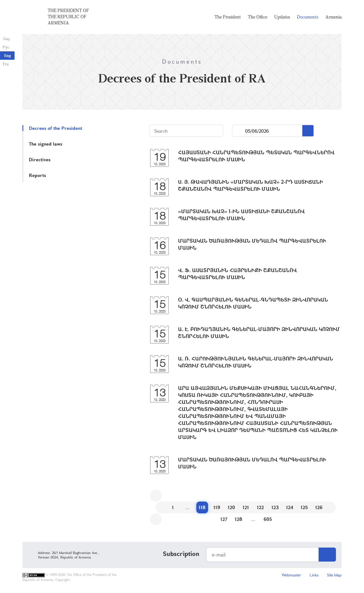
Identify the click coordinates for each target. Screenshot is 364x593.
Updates (282, 17)
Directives (40, 159)
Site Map (334, 575)
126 (319, 507)
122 (260, 507)
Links (314, 575)
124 (290, 507)
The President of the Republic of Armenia (68, 17)
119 (217, 507)
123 (275, 507)
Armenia (333, 17)
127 (224, 519)
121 (246, 507)
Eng (8, 55)
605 (268, 519)
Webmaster (292, 575)
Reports (37, 175)
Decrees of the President (56, 128)
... (239, 131)
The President (228, 17)
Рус (6, 47)
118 (202, 507)
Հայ (6, 39)
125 (304, 507)
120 (231, 507)
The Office (258, 17)
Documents (308, 17)
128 (239, 519)
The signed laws (46, 144)
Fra (6, 64)
